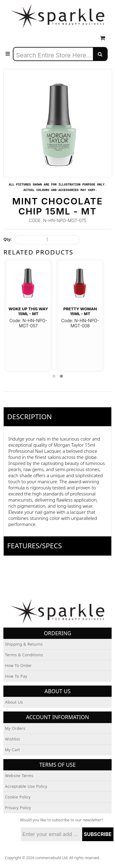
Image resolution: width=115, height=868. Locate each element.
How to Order (18, 665)
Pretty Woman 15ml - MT (80, 311)
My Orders (15, 728)
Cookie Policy (18, 797)
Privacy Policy (18, 808)
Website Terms (19, 776)
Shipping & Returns (24, 644)
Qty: (7, 239)
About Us (14, 702)
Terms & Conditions (24, 655)
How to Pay (16, 676)
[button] (54, 376)
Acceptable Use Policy (26, 786)
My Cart (12, 750)
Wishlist (12, 739)
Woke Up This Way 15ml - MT (28, 311)
